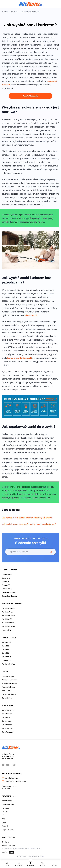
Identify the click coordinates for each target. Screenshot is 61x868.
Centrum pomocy (8, 804)
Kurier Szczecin (7, 732)
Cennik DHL (6, 582)
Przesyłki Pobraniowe (9, 684)
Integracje (5, 808)
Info (3, 815)
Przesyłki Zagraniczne (10, 680)
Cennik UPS (6, 585)
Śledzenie (19, 864)
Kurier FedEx (6, 657)
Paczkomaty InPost (9, 664)
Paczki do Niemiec (8, 608)
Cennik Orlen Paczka (9, 596)
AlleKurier (5, 12)
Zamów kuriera (7, 801)
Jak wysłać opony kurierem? (15, 524)
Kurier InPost (6, 642)
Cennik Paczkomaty (9, 592)
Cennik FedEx (7, 589)
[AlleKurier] (30, 4)
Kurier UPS (6, 653)
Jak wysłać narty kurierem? (43, 524)
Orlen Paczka (7, 660)
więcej (54, 864)
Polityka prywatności (9, 846)
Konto (42, 864)
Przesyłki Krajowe (8, 676)
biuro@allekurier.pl (10, 778)
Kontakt (5, 812)
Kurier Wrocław (7, 728)
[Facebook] (3, 765)
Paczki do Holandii (8, 616)
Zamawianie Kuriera (9, 694)
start (7, 864)
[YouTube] (8, 765)
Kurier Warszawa (8, 710)
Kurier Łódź (6, 717)
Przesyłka (30, 864)
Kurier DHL (5, 650)
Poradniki (15, 12)
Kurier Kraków (7, 714)
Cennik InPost (7, 574)
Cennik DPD (6, 578)
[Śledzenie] (51, 552)
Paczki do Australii (8, 626)
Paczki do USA (7, 619)
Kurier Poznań (7, 725)
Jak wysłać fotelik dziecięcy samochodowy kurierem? (27, 518)
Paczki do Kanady (8, 623)
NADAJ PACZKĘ (31, 96)
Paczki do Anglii (7, 612)
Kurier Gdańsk (7, 721)
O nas (4, 822)
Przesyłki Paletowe (9, 687)
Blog (3, 819)
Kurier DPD (6, 646)
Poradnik (5, 826)
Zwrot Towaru (7, 691)
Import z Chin (7, 630)
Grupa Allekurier (8, 830)
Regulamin (5, 842)
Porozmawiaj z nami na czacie (14, 781)
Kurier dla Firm (7, 698)
